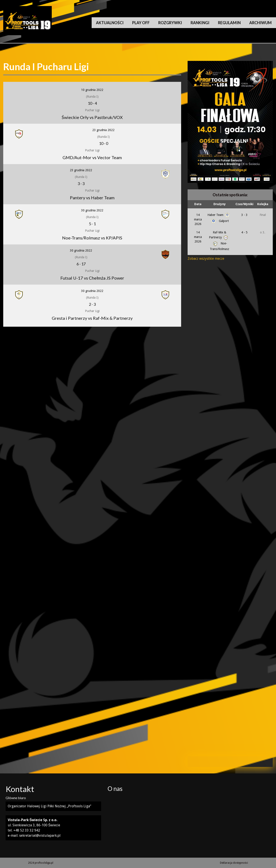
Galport (220, 221)
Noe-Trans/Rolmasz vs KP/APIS (92, 238)
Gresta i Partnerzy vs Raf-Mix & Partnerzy (92, 318)
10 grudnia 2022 (92, 90)
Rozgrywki (170, 23)
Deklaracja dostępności (234, 863)
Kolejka (263, 204)
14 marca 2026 (198, 219)
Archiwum (260, 23)
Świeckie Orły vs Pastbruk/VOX (92, 117)
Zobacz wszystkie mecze (206, 259)
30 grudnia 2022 (92, 210)
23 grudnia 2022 (103, 130)
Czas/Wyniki (244, 204)
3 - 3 (244, 215)
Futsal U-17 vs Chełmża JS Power (92, 278)
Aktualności (110, 23)
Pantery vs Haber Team (92, 198)
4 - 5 (244, 232)
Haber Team (219, 215)
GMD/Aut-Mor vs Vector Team (92, 157)
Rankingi (200, 23)
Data (198, 204)
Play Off (141, 23)
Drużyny (220, 204)
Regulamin (229, 23)
